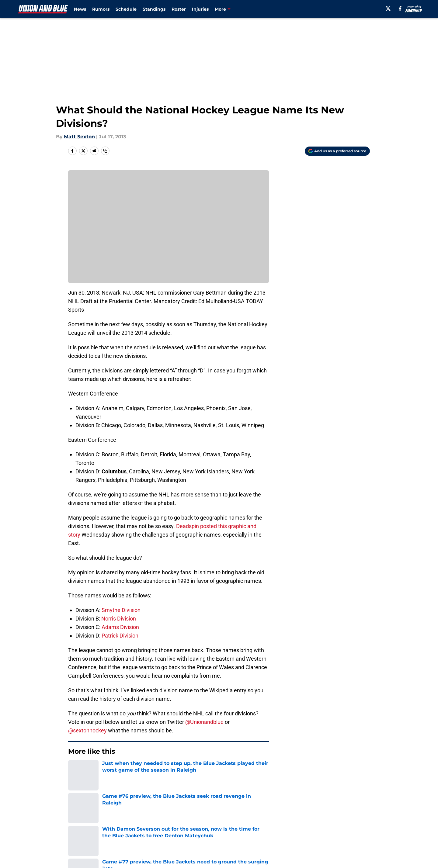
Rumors (101, 9)
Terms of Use (222, 824)
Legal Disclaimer (351, 824)
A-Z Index (160, 835)
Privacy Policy (165, 824)
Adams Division (120, 627)
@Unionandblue (204, 722)
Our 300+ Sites (289, 813)
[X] (388, 9)
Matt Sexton (79, 137)
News (80, 9)
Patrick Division (120, 636)
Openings (160, 813)
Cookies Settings (227, 835)
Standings (154, 9)
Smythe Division (121, 610)
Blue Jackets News (109, 770)
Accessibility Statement (96, 835)
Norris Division (119, 619)
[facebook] (400, 9)
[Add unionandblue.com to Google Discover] (337, 151)
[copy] (105, 151)
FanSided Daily (349, 813)
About (75, 813)
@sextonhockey (87, 730)
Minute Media (51, 851)
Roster (179, 9)
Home (75, 770)
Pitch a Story (82, 824)
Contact (216, 813)
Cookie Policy (287, 824)
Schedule (126, 9)
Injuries (200, 9)
